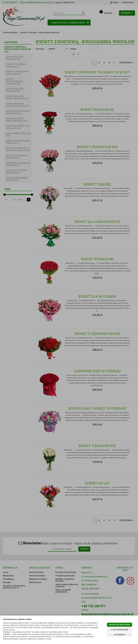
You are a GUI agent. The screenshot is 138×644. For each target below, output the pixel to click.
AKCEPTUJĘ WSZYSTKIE (120, 625)
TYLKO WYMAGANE (120, 630)
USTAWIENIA (120, 635)
